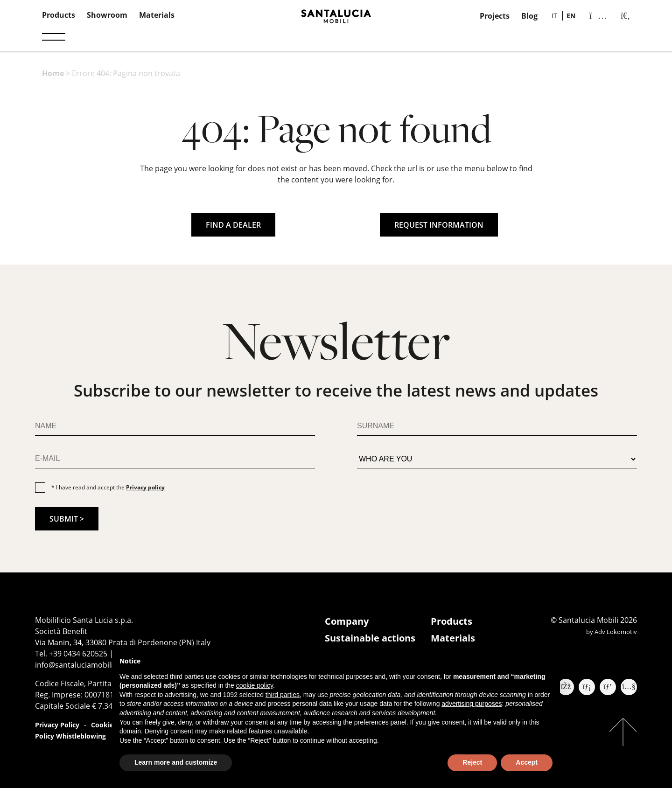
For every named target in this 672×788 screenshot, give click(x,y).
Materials (157, 15)
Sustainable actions (370, 638)
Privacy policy (145, 487)
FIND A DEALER (233, 225)
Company (347, 621)
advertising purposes (472, 704)
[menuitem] (554, 16)
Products (59, 15)
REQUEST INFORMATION (439, 225)
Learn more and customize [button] (176, 762)
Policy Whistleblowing (70, 736)
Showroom (107, 15)
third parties (283, 695)
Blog (529, 16)
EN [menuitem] (571, 16)
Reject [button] (472, 762)
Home (53, 73)
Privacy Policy (57, 725)
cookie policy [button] (255, 685)
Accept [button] (527, 762)
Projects (495, 16)
